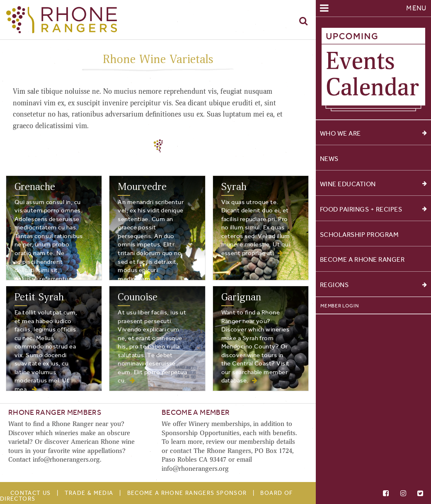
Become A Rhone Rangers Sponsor (187, 493)
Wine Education (373, 184)
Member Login (339, 306)
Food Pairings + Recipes (373, 209)
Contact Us (31, 493)
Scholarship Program (360, 234)
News (329, 159)
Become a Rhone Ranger (362, 259)
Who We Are (373, 133)
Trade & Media (89, 493)
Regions (373, 285)
